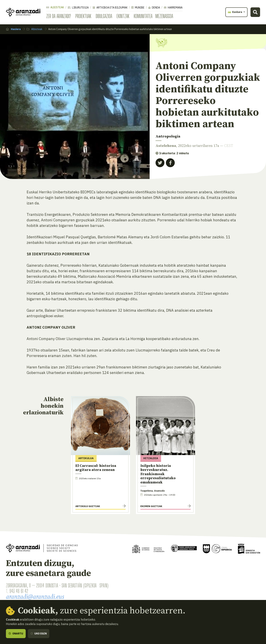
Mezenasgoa (164, 16)
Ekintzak (123, 16)
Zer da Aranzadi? (59, 16)
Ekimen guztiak (151, 506)
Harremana (173, 8)
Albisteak (55, 7)
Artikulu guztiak (88, 506)
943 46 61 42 (19, 591)
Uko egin (39, 633)
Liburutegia (78, 8)
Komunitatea (143, 16)
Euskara (235, 12)
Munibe (138, 8)
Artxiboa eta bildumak (110, 8)
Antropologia (168, 136)
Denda (154, 8)
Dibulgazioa (104, 16)
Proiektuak (83, 16)
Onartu (16, 633)
